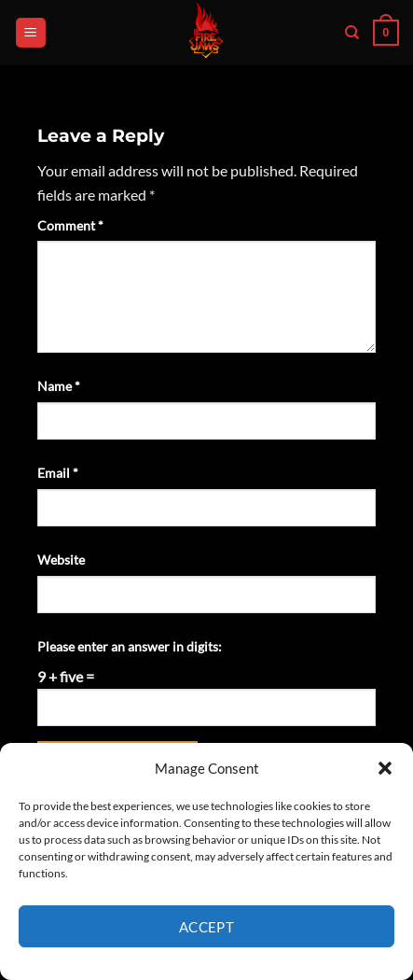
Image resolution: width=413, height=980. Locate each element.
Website (61, 560)
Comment (70, 225)
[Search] (352, 33)
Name (59, 386)
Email (58, 473)
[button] (385, 768)
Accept (207, 927)
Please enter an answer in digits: (130, 646)
